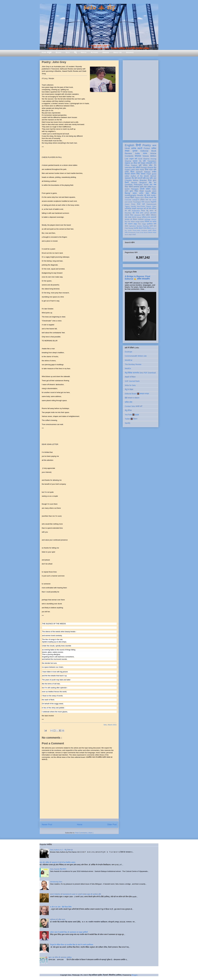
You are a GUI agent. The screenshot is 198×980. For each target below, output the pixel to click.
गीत (133, 178)
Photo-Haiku (137, 230)
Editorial (144, 151)
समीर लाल (153, 178)
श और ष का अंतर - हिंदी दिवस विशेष (61, 907)
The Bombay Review (133, 364)
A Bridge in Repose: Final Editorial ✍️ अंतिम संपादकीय (137, 278)
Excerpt (144, 167)
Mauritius (128, 213)
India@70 (136, 200)
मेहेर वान (153, 183)
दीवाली (141, 228)
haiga (144, 224)
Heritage (148, 219)
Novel (146, 185)
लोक (126, 217)
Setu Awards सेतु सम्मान (58, 869)
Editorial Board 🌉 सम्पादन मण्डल (137, 394)
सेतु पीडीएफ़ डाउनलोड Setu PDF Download (140, 373)
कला (147, 200)
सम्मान (135, 193)
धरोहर (127, 172)
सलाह (130, 217)
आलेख (134, 148)
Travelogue (137, 202)
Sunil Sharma (144, 159)
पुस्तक (135, 151)
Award (127, 204)
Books (58, 52)
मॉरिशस (154, 209)
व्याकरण (130, 224)
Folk (126, 228)
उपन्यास (127, 219)
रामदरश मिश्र (129, 215)
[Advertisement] (141, 100)
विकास (149, 228)
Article (153, 153)
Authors (94, 52)
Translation (152, 161)
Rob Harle (140, 170)
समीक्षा (154, 148)
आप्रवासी (153, 217)
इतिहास (142, 200)
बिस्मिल (154, 193)
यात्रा (148, 195)
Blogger (135, 975)
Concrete (128, 200)
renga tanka (140, 222)
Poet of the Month (142, 232)
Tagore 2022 (139, 198)
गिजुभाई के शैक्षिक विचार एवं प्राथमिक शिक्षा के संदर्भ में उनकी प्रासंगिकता (72, 945)
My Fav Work (130, 222)
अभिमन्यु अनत (146, 217)
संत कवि (128, 211)
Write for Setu (130, 385)
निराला (143, 211)
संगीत (126, 232)
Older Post (112, 825)
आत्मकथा (136, 187)
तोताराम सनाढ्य (152, 232)
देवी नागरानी (138, 178)
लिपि (155, 224)
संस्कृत (142, 191)
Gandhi (133, 206)
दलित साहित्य (146, 215)
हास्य (142, 213)
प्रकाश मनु (137, 161)
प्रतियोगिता (128, 209)
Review (128, 153)
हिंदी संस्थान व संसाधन (132, 398)
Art (132, 163)
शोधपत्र (138, 156)
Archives (130, 52)
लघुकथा (127, 163)
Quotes (139, 226)
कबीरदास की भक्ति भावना (58, 919)
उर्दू (145, 195)
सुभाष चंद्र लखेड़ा (146, 187)
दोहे (133, 213)
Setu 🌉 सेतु (99, 8)
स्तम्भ (145, 153)
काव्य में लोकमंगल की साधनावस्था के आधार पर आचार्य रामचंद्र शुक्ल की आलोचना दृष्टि (76, 894)
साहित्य (148, 189)
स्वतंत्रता (141, 219)
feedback (144, 230)
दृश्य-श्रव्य (153, 213)
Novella (140, 195)
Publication (136, 211)
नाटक (137, 213)
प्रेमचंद (147, 198)
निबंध (138, 174)
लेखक (127, 151)
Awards (106, 52)
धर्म (131, 219)
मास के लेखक (128, 235)
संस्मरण (133, 174)
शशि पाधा (146, 178)
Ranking (146, 226)
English (129, 145)
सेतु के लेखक (129, 389)
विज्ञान (132, 197)
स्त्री (143, 204)
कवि (144, 161)
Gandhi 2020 (151, 191)
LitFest (147, 213)
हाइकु (135, 224)
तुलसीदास (150, 224)
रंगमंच (145, 228)
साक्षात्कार (128, 178)
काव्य (154, 146)
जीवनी (131, 187)
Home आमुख (46, 52)
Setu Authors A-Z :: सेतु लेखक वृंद (61, 850)
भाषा (155, 185)
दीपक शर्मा (137, 163)
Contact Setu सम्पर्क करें (133, 406)
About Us (118, 52)
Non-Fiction (141, 206)
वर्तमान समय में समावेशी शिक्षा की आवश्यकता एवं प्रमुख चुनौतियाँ (69, 932)
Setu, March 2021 (110, 725)
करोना (141, 193)
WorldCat (129, 360)
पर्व (155, 211)
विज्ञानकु (127, 193)
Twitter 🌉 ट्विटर (131, 419)
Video (154, 206)
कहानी (140, 148)
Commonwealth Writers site (136, 356)
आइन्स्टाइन (140, 209)
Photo (133, 204)
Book (154, 151)
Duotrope (129, 352)
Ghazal (150, 167)
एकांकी (150, 230)
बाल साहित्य (136, 167)
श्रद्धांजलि (153, 202)
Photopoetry (132, 232)
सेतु (75, 52)
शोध (155, 167)
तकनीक (136, 228)
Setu (68, 52)
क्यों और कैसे (147, 209)
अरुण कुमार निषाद (131, 191)
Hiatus (84, 52)
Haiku (154, 189)
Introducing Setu (56, 882)
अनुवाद (143, 163)
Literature (137, 215)
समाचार (143, 174)
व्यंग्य (155, 163)
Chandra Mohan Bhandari (136, 180)
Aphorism (132, 226)
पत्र (151, 185)
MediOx (128, 368)
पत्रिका (154, 230)
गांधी (143, 202)
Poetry (147, 145)
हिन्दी (138, 145)
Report (149, 206)
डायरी (151, 226)
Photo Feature (131, 165)
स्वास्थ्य (134, 217)
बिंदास (132, 172)
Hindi (127, 148)
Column (147, 202)
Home (80, 825)
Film (139, 224)
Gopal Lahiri (130, 170)
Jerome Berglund (139, 183)
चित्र (126, 187)
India (137, 153)
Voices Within (149, 156)
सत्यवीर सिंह (153, 198)
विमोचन (135, 219)
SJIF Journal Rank (132, 381)
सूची (140, 165)
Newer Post (47, 825)
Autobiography (131, 195)
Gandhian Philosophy (134, 185)
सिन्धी (139, 204)
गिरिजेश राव (148, 222)
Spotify (128, 423)
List (126, 159)
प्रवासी (142, 189)
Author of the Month (140, 176)
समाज (127, 226)
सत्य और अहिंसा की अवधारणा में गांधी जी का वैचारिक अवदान (57, 862)
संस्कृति (134, 209)
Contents (129, 156)
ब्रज (155, 226)
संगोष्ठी (134, 235)
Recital (131, 228)
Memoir (153, 176)
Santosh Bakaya (143, 172)
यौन (126, 224)
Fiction (147, 148)
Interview (128, 167)
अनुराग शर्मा (133, 159)
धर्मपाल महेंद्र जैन (150, 165)
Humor (154, 219)
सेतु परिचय (128, 410)
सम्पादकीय (149, 163)
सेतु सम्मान (150, 211)
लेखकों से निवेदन (130, 377)
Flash (149, 174)
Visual (139, 217)
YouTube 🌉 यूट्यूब (132, 415)
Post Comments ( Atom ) (84, 833)
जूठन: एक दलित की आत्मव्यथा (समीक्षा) (60, 957)
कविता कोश (129, 402)
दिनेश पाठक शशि (151, 170)
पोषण (147, 193)
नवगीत (154, 222)
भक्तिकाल (153, 215)
